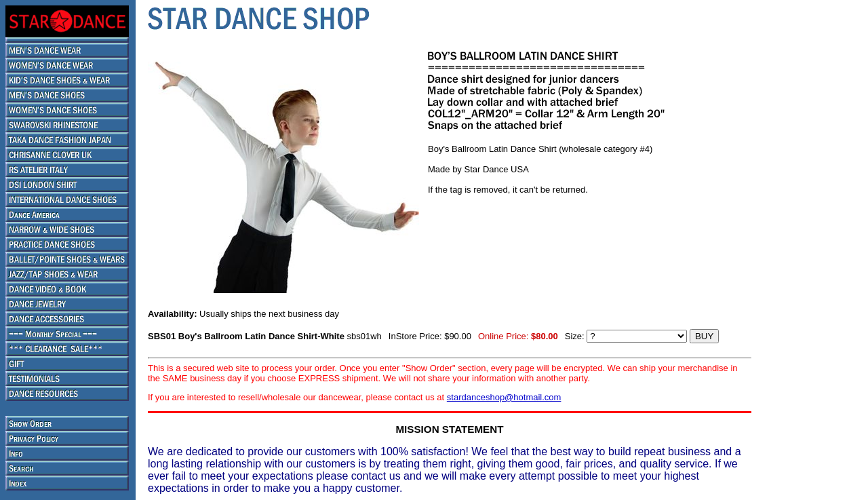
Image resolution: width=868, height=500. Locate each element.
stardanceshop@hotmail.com (504, 397)
